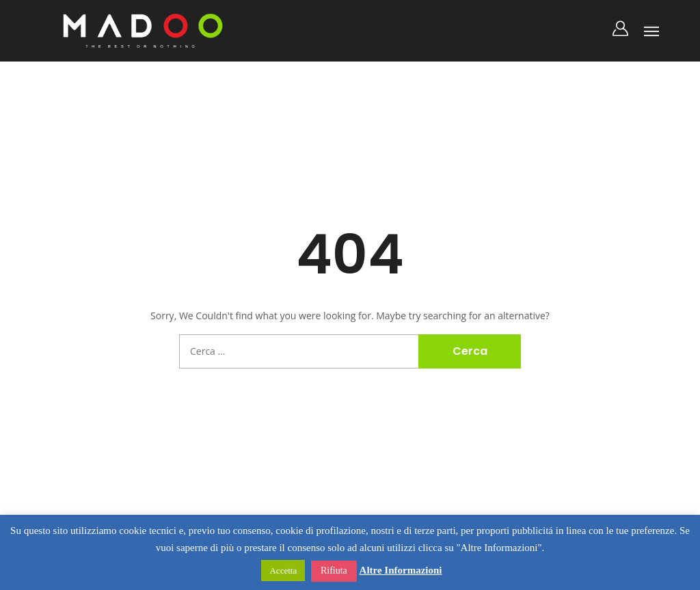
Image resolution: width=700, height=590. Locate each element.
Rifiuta (334, 571)
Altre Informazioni (401, 570)
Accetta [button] (283, 571)
